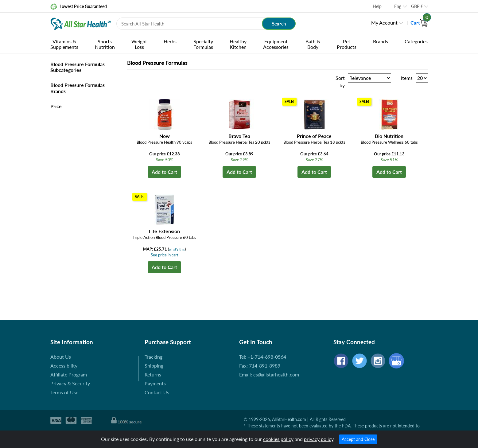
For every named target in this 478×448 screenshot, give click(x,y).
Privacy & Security (70, 383)
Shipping (154, 366)
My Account (384, 23)
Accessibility (64, 366)
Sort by (340, 82)
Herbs (170, 41)
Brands (381, 41)
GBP (417, 6)
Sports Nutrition (105, 44)
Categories (416, 41)
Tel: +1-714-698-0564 (263, 357)
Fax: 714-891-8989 (260, 366)
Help (377, 6)
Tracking (154, 357)
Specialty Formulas (203, 44)
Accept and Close (358, 439)
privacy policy (319, 439)
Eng (398, 6)
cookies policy (278, 439)
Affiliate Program (69, 374)
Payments (155, 383)
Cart (419, 23)
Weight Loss (139, 44)
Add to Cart (164, 172)
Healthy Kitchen (238, 44)
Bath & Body (313, 44)
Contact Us (157, 392)
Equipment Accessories (276, 44)
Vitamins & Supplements (64, 44)
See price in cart (165, 255)
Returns (153, 374)
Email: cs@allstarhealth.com (269, 374)
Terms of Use (64, 392)
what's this (177, 249)
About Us (61, 357)
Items (407, 78)
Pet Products (347, 44)
